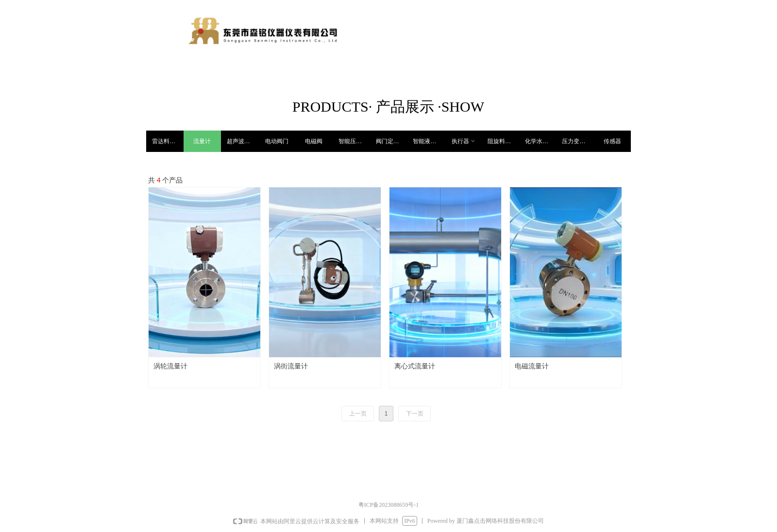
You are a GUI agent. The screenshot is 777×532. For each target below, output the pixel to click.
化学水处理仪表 (541, 141)
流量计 (202, 141)
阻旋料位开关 (503, 141)
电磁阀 (314, 141)
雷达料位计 (167, 141)
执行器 (464, 141)
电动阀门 (277, 141)
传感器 (612, 141)
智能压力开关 (354, 141)
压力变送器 (576, 141)
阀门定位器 (390, 141)
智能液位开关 (429, 141)
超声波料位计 (243, 141)
